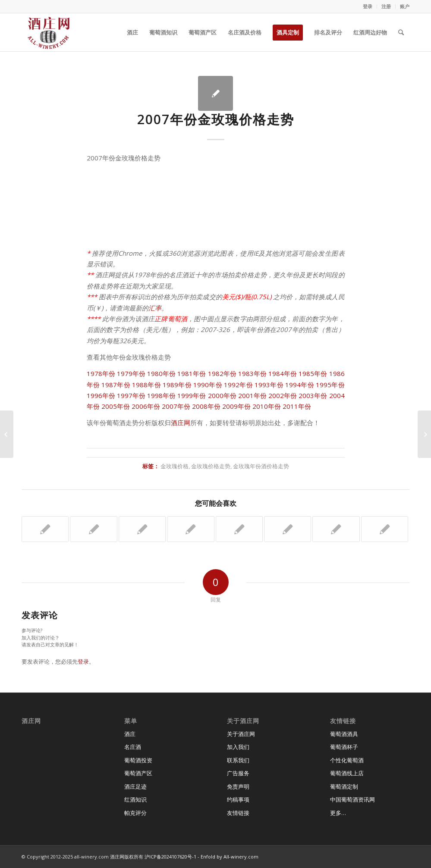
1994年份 (300, 385)
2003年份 (313, 395)
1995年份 (330, 385)
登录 (368, 6)
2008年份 (206, 406)
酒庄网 (181, 423)
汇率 (155, 308)
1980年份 (161, 373)
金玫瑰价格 (175, 466)
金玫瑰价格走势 (211, 466)
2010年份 (267, 406)
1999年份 (192, 395)
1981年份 (192, 373)
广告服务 (238, 773)
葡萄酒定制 (344, 787)
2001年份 (252, 395)
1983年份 (252, 373)
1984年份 (283, 373)
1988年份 (146, 385)
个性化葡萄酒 (347, 760)
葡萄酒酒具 (344, 734)
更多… (338, 813)
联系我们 (238, 760)
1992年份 (238, 385)
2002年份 (283, 395)
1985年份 (313, 373)
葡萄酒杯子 (344, 747)
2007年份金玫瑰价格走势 (216, 119)
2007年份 (176, 406)
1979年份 (131, 373)
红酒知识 (135, 799)
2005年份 (116, 406)
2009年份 (236, 406)
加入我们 (238, 747)
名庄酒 (133, 747)
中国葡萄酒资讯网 (352, 799)
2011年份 (297, 406)
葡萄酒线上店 (347, 773)
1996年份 (101, 395)
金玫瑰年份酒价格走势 (261, 466)
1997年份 (131, 395)
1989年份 (177, 385)
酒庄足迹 (135, 787)
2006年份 (146, 406)
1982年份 (222, 373)
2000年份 (222, 395)
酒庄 (130, 734)
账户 (405, 6)
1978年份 (101, 373)
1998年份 (161, 395)
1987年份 (116, 385)
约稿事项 (238, 799)
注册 (386, 6)
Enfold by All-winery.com (230, 857)
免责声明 (238, 787)
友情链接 (238, 813)
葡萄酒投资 (138, 760)
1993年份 (269, 385)
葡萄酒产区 (138, 773)
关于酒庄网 (241, 734)
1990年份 (208, 385)
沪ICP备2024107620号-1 (170, 857)
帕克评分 (135, 813)
